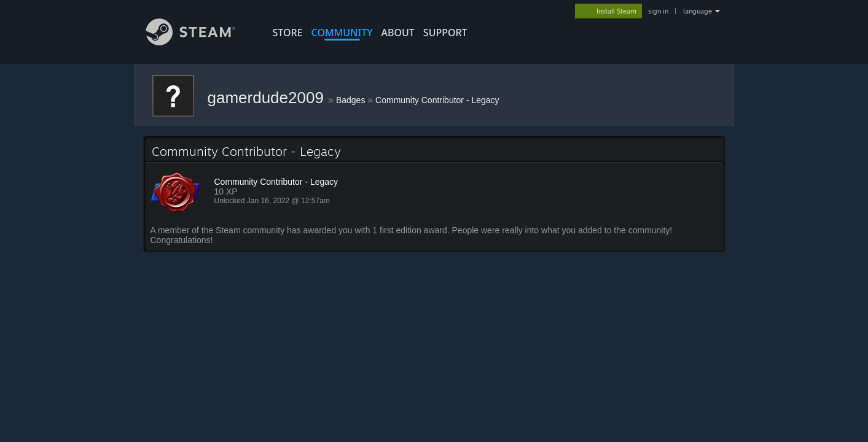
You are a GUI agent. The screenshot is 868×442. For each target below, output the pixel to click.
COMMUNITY (342, 33)
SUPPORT (445, 33)
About (398, 33)
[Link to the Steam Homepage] (200, 42)
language (698, 11)
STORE (288, 33)
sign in (658, 11)
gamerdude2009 (268, 98)
